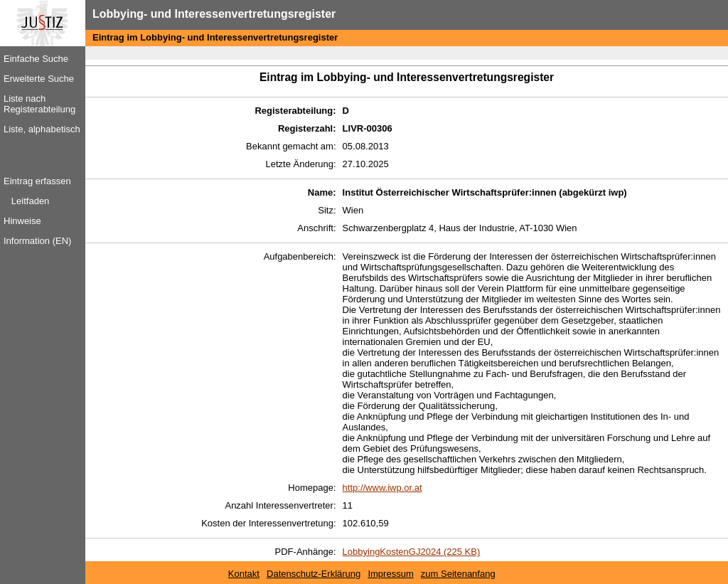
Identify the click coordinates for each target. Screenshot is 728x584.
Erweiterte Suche (39, 79)
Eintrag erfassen (37, 181)
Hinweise (22, 221)
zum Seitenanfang (458, 574)
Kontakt (244, 574)
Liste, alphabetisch (42, 129)
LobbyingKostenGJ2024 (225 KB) (412, 552)
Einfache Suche (36, 59)
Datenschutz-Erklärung (314, 574)
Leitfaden (31, 201)
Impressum (390, 574)
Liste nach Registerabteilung (39, 104)
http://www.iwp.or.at (382, 488)
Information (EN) (37, 241)
